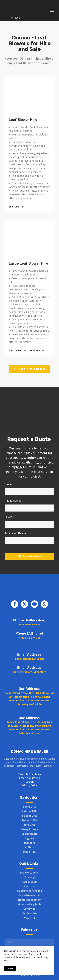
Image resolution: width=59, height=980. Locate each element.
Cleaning (30, 877)
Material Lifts (29, 811)
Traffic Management (30, 900)
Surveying (29, 909)
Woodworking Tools (30, 904)
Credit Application (30, 778)
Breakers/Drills (29, 873)
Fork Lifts (30, 825)
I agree (10, 968)
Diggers (30, 838)
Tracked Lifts (29, 820)
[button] (16, 207)
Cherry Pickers (29, 829)
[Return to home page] (15, 8)
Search (30, 782)
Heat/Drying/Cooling (29, 891)
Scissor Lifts (30, 816)
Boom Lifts (29, 807)
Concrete (29, 886)
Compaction (29, 882)
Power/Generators (29, 895)
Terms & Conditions (30, 774)
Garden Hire (29, 913)
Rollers (29, 847)
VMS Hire (30, 918)
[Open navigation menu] (52, 10)
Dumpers (30, 843)
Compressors (30, 834)
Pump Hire (29, 852)
